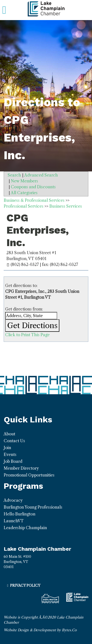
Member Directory (21, 468)
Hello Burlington (20, 514)
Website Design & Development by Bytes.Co (40, 630)
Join (7, 448)
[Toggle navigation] (4, 10)
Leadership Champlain (25, 528)
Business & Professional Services (34, 200)
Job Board (13, 461)
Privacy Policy (25, 585)
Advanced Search (41, 175)
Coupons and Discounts (33, 187)
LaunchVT (14, 521)
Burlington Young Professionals (33, 507)
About (9, 434)
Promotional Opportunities (29, 475)
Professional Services (24, 206)
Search (14, 175)
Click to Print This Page (27, 335)
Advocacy (13, 500)
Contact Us (14, 441)
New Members (24, 181)
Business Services (66, 206)
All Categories (24, 193)
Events (10, 454)
